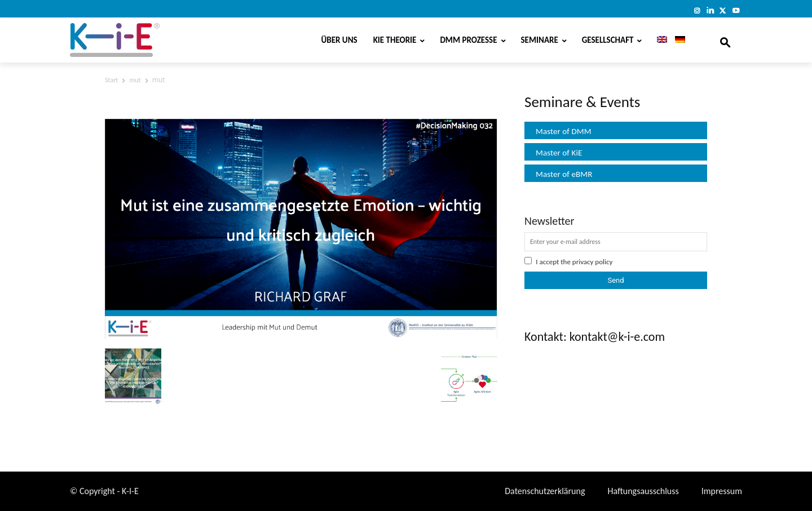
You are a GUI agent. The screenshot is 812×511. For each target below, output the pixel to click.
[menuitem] (658, 40)
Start (111, 80)
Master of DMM (564, 131)
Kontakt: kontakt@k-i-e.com (595, 337)
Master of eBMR (564, 174)
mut (135, 80)
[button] (725, 40)
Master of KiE (559, 153)
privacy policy (593, 262)
